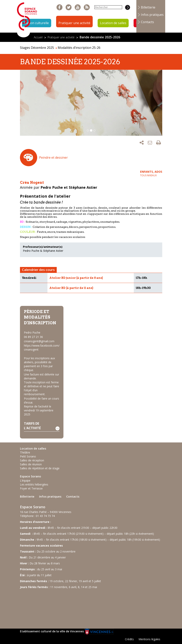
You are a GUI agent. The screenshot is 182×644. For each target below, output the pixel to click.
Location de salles (113, 23)
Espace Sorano (31, 476)
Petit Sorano (28, 456)
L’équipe (25, 480)
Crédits (129, 639)
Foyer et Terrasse (31, 488)
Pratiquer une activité (74, 23)
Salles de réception (32, 460)
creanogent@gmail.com (39, 341)
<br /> (50, 607)
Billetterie (148, 7)
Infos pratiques (152, 15)
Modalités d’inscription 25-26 (79, 48)
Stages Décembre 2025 (37, 48)
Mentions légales (149, 639)
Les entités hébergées (34, 484)
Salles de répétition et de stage (40, 468)
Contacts (147, 22)
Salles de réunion (31, 464)
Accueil (38, 37)
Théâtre (25, 452)
